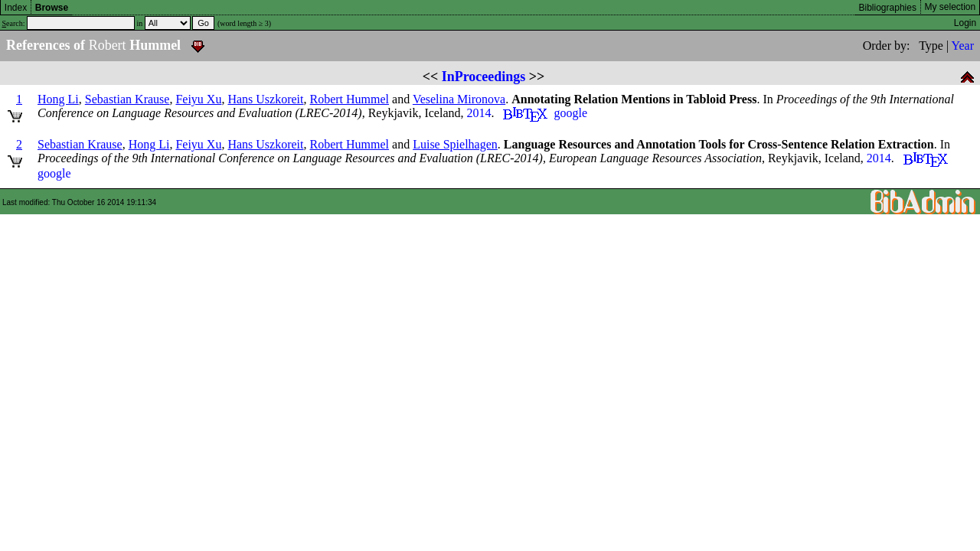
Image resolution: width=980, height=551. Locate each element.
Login (965, 23)
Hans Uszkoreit (265, 99)
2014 (479, 113)
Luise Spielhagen (455, 144)
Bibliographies (888, 8)
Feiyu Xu (198, 99)
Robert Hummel (350, 99)
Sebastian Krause (127, 99)
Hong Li (58, 99)
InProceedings (484, 77)
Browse (52, 8)
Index (16, 8)
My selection (951, 7)
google (570, 113)
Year (963, 46)
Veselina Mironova (459, 99)
